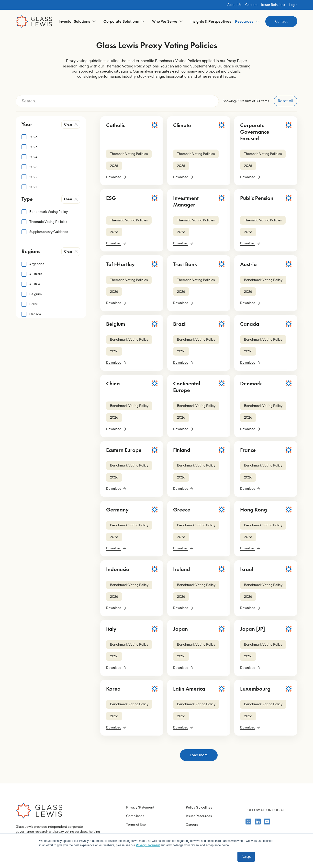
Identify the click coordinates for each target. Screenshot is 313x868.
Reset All (285, 101)
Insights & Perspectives (211, 21)
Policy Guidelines (199, 827)
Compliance (135, 829)
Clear (68, 125)
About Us (234, 5)
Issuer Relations (273, 5)
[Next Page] (199, 755)
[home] (34, 22)
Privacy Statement (140, 820)
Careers (251, 5)
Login (293, 5)
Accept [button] (246, 857)
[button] (77, 21)
